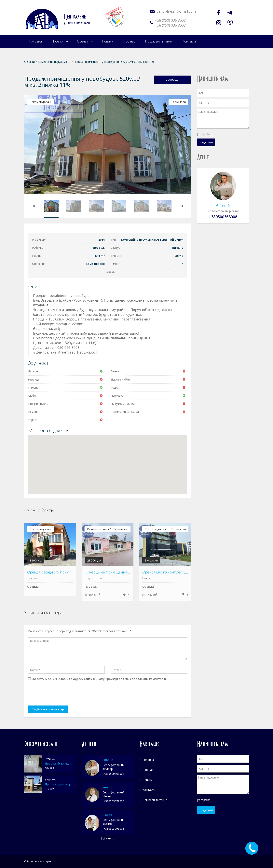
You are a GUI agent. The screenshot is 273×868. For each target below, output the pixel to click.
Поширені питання (159, 41)
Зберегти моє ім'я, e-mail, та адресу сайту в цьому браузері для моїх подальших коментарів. (99, 679)
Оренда (83, 41)
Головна (35, 41)
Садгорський (94, 578)
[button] (108, 461)
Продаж (57, 41)
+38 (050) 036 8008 (170, 20)
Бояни (147, 578)
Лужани (32, 578)
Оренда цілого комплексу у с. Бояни (173, 572)
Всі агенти (108, 838)
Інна (106, 787)
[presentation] (58, 694)
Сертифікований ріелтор (223, 211)
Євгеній (223, 206)
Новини (108, 41)
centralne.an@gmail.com (176, 11)
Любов (107, 815)
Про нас (129, 41)
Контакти (189, 41)
